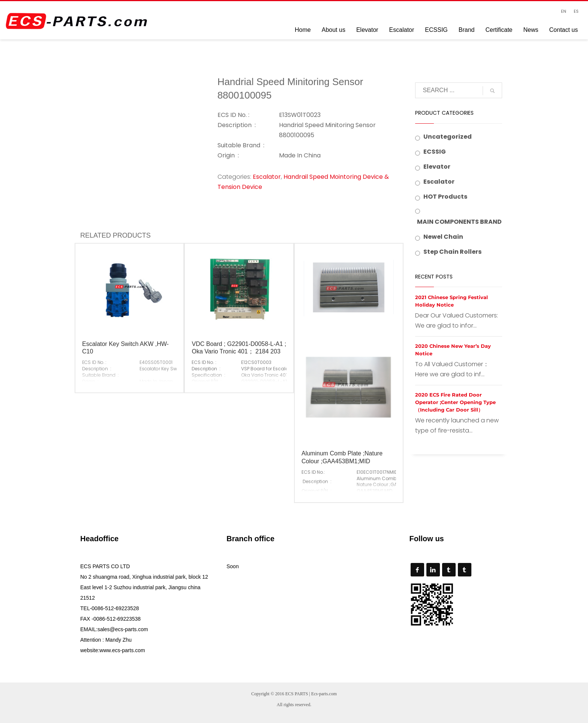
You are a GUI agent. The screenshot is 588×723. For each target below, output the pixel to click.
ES (576, 11)
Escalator (267, 177)
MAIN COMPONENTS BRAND (459, 222)
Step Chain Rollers (452, 252)
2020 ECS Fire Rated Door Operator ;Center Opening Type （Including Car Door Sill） (455, 402)
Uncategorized (448, 137)
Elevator (437, 167)
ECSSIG (435, 152)
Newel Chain (443, 237)
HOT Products (445, 197)
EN (564, 11)
